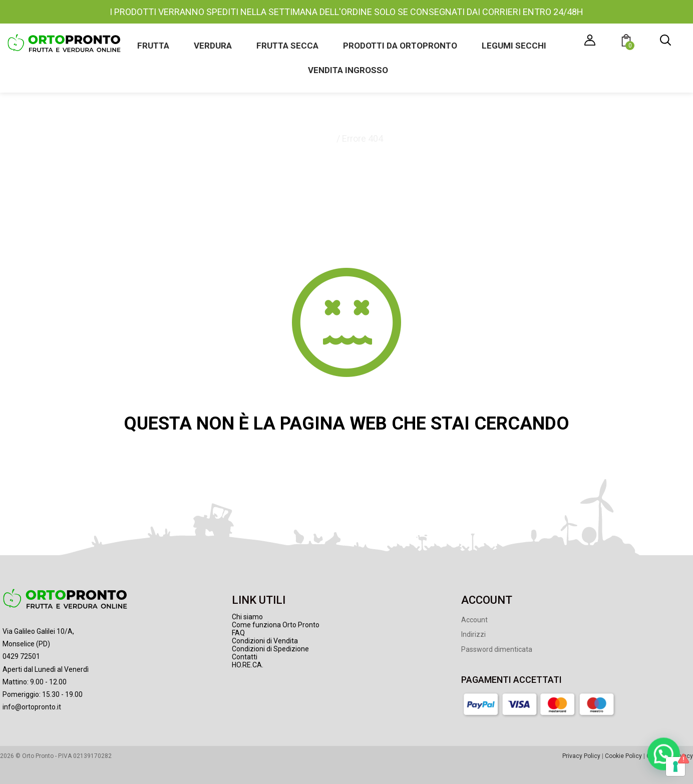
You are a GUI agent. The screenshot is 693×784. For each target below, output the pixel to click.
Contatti (245, 657)
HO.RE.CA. (248, 665)
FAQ (238, 633)
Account (474, 620)
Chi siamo (247, 617)
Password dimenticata (497, 649)
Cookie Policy (623, 756)
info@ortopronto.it (32, 707)
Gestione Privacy (670, 756)
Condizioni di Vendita (265, 641)
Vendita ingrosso (348, 70)
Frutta (153, 46)
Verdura (213, 46)
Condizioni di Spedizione (270, 649)
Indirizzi (473, 634)
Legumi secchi (514, 46)
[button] (628, 42)
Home (322, 138)
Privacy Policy (581, 756)
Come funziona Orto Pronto (276, 625)
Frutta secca (287, 46)
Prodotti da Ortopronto (400, 46)
